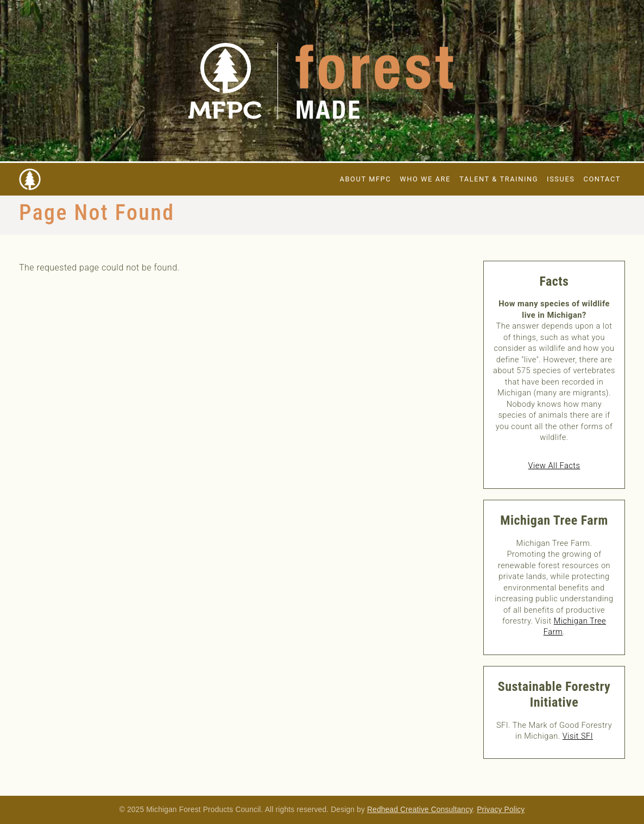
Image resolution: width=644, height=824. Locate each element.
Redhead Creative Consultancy (420, 810)
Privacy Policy (501, 810)
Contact (602, 179)
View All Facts (554, 466)
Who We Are (425, 179)
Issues (561, 179)
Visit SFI (578, 736)
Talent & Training (499, 179)
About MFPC (366, 179)
